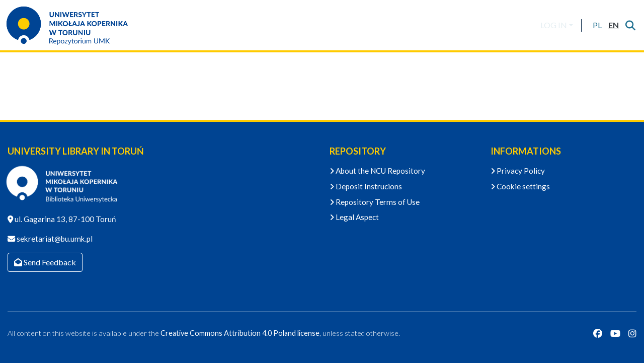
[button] (597, 25)
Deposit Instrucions (366, 186)
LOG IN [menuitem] (554, 25)
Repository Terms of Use (375, 202)
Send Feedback (45, 262)
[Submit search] (630, 25)
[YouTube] (615, 333)
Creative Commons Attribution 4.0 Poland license (240, 333)
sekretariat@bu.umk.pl (54, 239)
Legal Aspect (354, 217)
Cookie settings (520, 186)
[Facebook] (598, 333)
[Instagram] (632, 333)
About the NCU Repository (377, 171)
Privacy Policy (518, 171)
